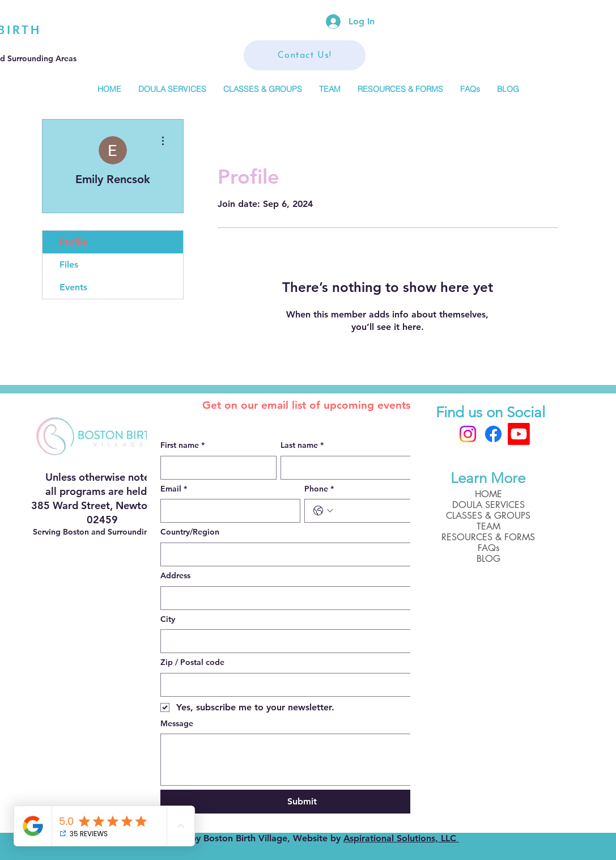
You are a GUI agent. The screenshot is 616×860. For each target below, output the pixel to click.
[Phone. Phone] (386, 511)
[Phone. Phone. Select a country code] (323, 511)
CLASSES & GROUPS (488, 516)
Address (175, 575)
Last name (302, 446)
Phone (319, 489)
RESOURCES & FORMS (488, 537)
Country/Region (190, 532)
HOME (488, 494)
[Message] (302, 760)
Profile (73, 242)
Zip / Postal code (192, 662)
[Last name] (359, 468)
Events (73, 287)
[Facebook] (493, 434)
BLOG (488, 559)
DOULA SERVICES (488, 505)
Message (177, 723)
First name (182, 446)
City (168, 619)
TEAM (488, 526)
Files (69, 264)
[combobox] (302, 554)
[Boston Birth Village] (519, 434)
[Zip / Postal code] (299, 685)
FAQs (488, 548)
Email (174, 489)
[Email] (227, 511)
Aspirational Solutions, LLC (401, 838)
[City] (299, 641)
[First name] (215, 468)
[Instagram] (468, 434)
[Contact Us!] (305, 55)
